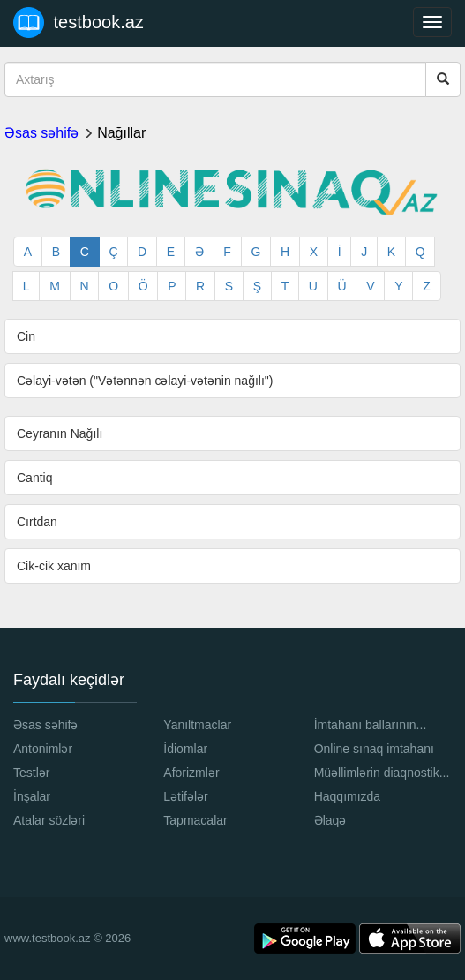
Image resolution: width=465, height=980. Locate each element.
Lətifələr (185, 796)
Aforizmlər (191, 773)
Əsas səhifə (41, 133)
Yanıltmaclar (197, 725)
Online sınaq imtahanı (374, 749)
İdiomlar (185, 749)
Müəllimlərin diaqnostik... (382, 773)
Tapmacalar (195, 820)
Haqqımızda (347, 796)
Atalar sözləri (49, 820)
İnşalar (32, 796)
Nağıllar (121, 133)
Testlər (31, 773)
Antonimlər (43, 749)
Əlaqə (330, 820)
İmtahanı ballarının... (371, 725)
